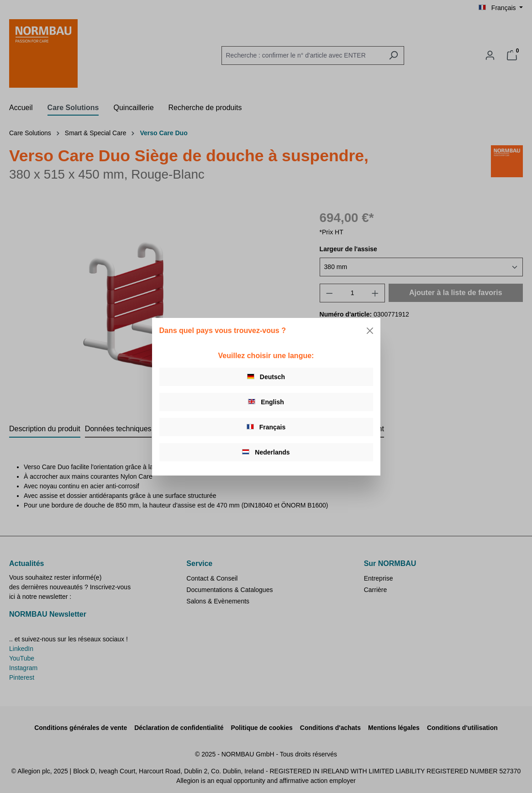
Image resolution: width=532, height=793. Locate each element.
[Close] (370, 331)
